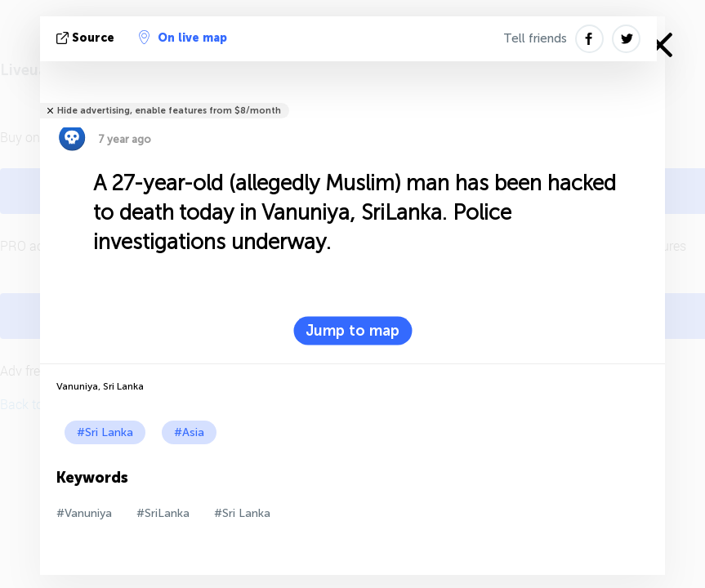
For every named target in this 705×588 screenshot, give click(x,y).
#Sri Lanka (105, 432)
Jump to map (352, 331)
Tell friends (535, 38)
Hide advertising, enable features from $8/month (169, 111)
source (87, 38)
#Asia (189, 432)
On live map (183, 38)
